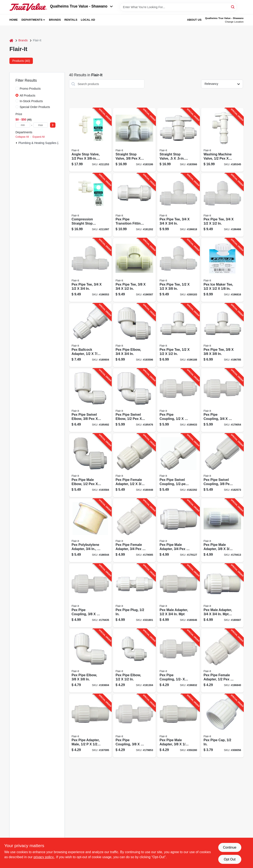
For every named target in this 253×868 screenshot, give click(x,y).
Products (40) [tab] (21, 61)
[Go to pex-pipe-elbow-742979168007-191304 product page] (134, 661)
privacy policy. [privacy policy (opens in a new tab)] (44, 857)
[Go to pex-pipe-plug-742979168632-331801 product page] (134, 595)
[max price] (41, 125)
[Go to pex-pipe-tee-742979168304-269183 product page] (178, 270)
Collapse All (22, 137)
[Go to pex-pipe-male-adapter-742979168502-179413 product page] (222, 531)
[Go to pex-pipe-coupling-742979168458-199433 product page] (178, 400)
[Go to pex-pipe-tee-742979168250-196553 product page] (90, 270)
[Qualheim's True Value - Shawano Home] (28, 7)
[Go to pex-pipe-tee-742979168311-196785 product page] (222, 335)
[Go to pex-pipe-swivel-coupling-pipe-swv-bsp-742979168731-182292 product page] (178, 465)
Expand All (39, 137)
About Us (194, 20)
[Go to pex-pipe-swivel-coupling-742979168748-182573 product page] (222, 465)
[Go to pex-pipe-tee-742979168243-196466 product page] (222, 205)
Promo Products (30, 89)
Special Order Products (35, 107)
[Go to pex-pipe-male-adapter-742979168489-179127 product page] (178, 531)
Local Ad (88, 20)
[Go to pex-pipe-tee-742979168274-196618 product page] (178, 205)
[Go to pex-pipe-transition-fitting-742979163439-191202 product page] (134, 205)
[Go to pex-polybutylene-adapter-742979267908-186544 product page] (90, 531)
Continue (230, 847)
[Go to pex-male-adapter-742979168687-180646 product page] (178, 595)
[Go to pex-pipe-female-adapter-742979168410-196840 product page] (222, 661)
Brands (55, 20)
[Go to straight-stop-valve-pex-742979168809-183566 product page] (178, 140)
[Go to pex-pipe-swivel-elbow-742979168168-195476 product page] (134, 400)
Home (14, 20)
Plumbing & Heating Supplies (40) (40, 143)
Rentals (71, 20)
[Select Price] (53, 125)
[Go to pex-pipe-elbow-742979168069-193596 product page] (134, 335)
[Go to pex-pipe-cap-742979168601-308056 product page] (222, 726)
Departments (32, 20)
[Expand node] (17, 143)
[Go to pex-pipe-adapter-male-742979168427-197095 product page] (90, 726)
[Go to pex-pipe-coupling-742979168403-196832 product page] (178, 661)
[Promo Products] (17, 88)
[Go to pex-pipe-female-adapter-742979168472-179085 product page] (134, 531)
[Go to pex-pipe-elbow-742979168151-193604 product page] (90, 661)
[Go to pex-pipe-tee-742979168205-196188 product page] (178, 335)
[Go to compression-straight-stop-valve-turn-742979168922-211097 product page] (90, 205)
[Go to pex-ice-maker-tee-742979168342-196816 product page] (222, 270)
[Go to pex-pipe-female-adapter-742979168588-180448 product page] (134, 465)
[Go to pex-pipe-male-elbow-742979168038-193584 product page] (90, 465)
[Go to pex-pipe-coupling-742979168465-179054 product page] (222, 400)
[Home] (11, 40)
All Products (28, 95)
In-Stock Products (31, 101)
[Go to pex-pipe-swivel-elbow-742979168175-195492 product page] (90, 400)
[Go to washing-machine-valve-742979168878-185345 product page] (222, 140)
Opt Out (230, 859)
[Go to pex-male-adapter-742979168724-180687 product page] (222, 595)
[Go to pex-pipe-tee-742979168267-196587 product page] (134, 270)
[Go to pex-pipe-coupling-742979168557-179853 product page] (134, 726)
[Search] (233, 7)
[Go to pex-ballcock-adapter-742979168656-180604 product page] (90, 335)
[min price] (23, 125)
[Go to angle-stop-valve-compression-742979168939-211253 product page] (90, 140)
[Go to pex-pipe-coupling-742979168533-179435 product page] (90, 595)
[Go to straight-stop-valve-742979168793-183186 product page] (134, 140)
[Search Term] (178, 7)
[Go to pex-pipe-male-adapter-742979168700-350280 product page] (178, 726)
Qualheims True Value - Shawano (81, 6)
